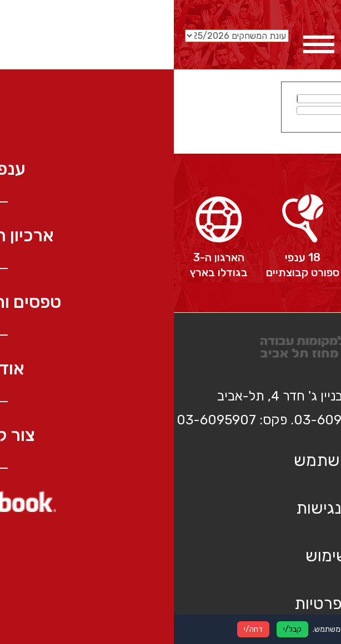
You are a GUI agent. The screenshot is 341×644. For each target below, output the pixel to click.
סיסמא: (212, 110)
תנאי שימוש (171, 556)
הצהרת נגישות (171, 508)
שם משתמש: (204, 98)
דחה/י (79, 629)
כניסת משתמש (171, 460)
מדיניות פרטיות (171, 604)
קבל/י (119, 629)
